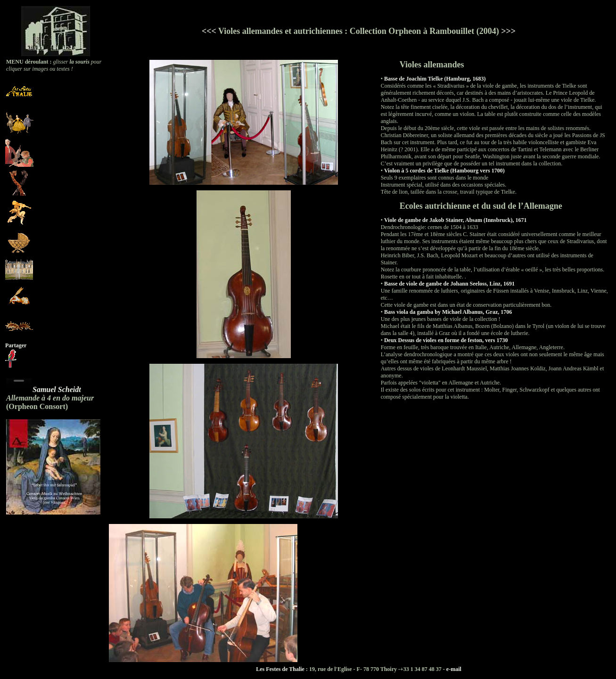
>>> (508, 31)
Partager (16, 345)
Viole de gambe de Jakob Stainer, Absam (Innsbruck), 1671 (455, 220)
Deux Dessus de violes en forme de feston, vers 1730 (446, 340)
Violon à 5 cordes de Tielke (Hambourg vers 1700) (444, 171)
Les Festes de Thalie (280, 669)
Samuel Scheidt (57, 389)
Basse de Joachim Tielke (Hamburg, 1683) (435, 79)
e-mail (454, 669)
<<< (209, 31)
